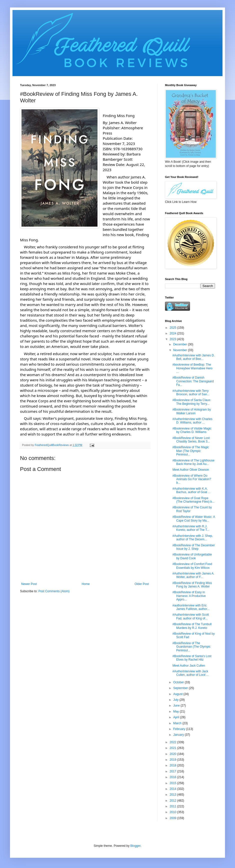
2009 (173, 818)
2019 (173, 760)
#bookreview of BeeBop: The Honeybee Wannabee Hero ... (192, 368)
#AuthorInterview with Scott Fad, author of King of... (191, 616)
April (177, 717)
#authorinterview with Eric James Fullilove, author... (191, 607)
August (178, 694)
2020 (173, 754)
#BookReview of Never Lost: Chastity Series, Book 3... (191, 440)
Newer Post (29, 584)
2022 (173, 742)
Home (86, 584)
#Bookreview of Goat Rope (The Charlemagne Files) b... (193, 500)
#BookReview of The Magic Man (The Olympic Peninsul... (191, 451)
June (177, 706)
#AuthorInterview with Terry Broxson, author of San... (191, 393)
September (181, 688)
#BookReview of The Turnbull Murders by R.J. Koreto (192, 626)
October (179, 682)
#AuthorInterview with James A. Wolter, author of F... (193, 575)
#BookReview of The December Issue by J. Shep (194, 547)
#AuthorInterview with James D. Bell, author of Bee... (194, 357)
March (178, 723)
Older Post (142, 584)
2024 (173, 333)
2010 (173, 812)
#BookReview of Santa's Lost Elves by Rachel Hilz (192, 658)
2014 (173, 789)
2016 (173, 777)
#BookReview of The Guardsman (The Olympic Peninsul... (191, 647)
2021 (173, 748)
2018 (173, 765)
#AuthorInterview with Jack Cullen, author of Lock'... (190, 673)
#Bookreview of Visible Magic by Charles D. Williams (192, 430)
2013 (173, 795)
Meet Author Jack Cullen (189, 666)
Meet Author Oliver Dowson (191, 470)
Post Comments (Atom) (54, 591)
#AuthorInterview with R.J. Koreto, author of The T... (191, 528)
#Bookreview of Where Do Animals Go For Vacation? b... (192, 479)
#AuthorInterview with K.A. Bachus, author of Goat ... (191, 490)
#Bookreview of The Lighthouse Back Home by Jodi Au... (193, 462)
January (179, 735)
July (176, 700)
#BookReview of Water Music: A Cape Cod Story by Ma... (194, 519)
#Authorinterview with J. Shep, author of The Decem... (193, 538)
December (181, 344)
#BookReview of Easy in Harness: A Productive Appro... (189, 596)
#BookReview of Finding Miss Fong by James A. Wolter (192, 585)
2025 (173, 328)
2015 (173, 783)
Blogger (135, 846)
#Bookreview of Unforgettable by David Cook (192, 556)
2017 (173, 771)
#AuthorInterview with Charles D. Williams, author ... (192, 421)
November (181, 350)
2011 (173, 806)
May (176, 712)
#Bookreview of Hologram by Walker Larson (192, 411)
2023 (173, 339)
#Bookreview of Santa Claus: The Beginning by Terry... (192, 402)
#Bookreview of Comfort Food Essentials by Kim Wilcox (192, 566)
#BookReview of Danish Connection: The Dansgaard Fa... (193, 381)
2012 (173, 801)
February (180, 729)
